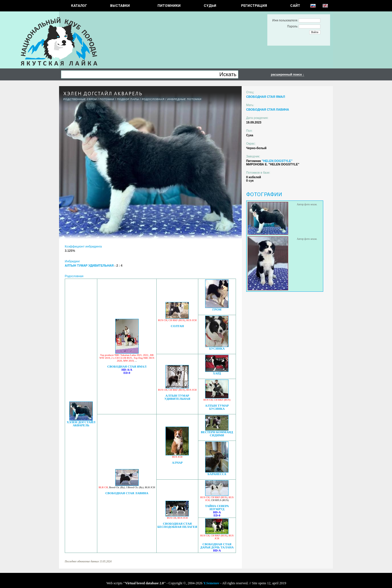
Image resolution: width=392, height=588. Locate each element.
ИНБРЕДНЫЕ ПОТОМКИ (184, 99)
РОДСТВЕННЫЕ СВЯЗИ (80, 99)
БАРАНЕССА (217, 474)
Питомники (169, 6)
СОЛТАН (177, 326)
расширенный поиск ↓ (287, 74)
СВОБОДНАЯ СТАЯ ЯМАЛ (127, 367)
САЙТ (295, 6)
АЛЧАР (177, 463)
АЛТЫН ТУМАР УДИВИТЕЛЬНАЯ (177, 397)
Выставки (120, 6)
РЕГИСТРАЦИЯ (254, 6)
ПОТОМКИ (107, 99)
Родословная (153, 99)
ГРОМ (217, 310)
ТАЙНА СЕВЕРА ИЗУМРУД (217, 508)
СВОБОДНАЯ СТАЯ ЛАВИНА (127, 493)
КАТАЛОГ (79, 6)
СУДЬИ (210, 6)
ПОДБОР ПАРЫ (128, 99)
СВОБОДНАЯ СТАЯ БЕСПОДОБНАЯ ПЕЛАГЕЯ (177, 525)
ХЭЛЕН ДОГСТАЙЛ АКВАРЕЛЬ (81, 424)
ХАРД (217, 373)
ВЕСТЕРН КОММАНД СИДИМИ (217, 434)
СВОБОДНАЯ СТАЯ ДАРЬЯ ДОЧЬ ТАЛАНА (217, 546)
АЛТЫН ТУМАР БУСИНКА (217, 407)
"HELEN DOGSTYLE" (277, 161)
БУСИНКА (217, 349)
